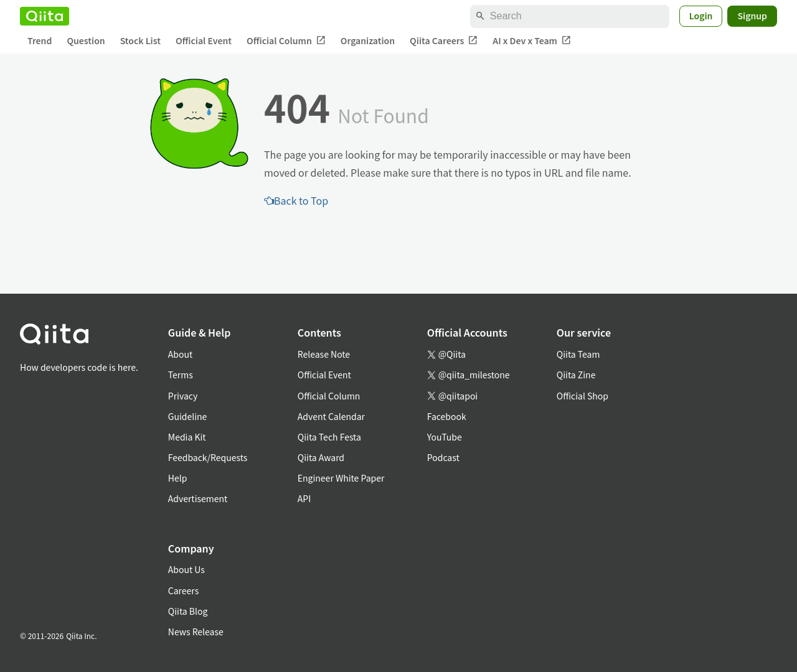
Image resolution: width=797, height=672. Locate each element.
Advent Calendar (331, 416)
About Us (186, 569)
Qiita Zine (576, 375)
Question (86, 40)
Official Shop (582, 396)
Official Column (286, 41)
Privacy (183, 396)
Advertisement (198, 498)
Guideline (188, 416)
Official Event (204, 40)
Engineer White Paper (341, 478)
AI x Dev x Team (532, 41)
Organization (368, 40)
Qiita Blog (188, 611)
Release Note (324, 354)
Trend (40, 40)
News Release (196, 632)
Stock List (140, 40)
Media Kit (187, 437)
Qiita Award (321, 457)
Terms (181, 375)
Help (178, 478)
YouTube (445, 437)
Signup (752, 16)
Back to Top (296, 200)
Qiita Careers (444, 41)
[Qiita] (45, 16)
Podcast (443, 457)
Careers (183, 590)
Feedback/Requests (208, 457)
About (180, 354)
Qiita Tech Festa (329, 437)
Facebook (447, 416)
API (304, 498)
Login (701, 16)
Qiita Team (578, 354)
